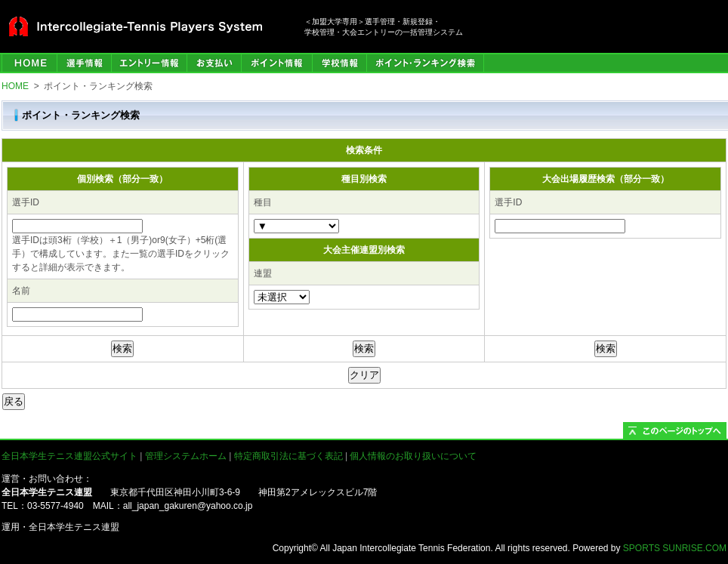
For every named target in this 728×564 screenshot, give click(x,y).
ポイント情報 (276, 63)
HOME (29, 63)
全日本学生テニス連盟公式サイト (69, 456)
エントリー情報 (149, 63)
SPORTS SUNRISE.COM (675, 548)
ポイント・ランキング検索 (425, 63)
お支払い (214, 63)
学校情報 (339, 63)
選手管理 (84, 63)
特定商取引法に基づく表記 (288, 456)
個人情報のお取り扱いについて (413, 456)
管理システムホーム (186, 456)
